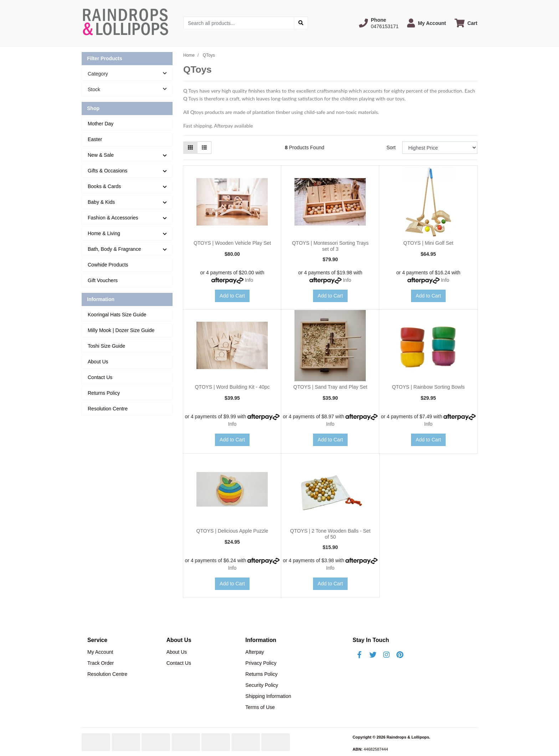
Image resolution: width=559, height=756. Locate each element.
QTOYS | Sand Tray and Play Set (330, 387)
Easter (95, 139)
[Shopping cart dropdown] (466, 23)
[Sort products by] (440, 148)
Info (249, 280)
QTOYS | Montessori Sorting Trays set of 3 (330, 246)
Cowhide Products (108, 265)
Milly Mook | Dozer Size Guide (121, 330)
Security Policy (262, 685)
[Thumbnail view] (190, 148)
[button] (379, 23)
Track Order (101, 663)
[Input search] (239, 23)
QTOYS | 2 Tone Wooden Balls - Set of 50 (330, 534)
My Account (100, 652)
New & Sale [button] (101, 155)
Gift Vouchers (103, 280)
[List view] (204, 148)
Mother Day (101, 124)
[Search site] (301, 23)
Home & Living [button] (104, 233)
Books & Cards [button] (104, 186)
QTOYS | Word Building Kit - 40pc (232, 387)
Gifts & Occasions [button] (107, 171)
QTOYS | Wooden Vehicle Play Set (232, 243)
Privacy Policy (261, 663)
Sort (391, 147)
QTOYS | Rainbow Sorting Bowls (428, 387)
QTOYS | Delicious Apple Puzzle (232, 531)
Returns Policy (104, 393)
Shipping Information (268, 696)
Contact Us (100, 377)
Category (130, 73)
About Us (98, 362)
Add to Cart (232, 296)
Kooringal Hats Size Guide (117, 315)
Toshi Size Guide (106, 346)
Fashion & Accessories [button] (113, 218)
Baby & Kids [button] (101, 202)
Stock (130, 89)
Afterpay (255, 652)
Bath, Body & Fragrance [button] (114, 249)
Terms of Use (260, 707)
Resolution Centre (108, 409)
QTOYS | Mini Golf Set (428, 243)
